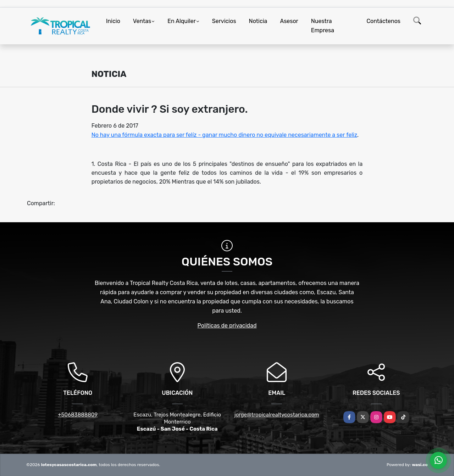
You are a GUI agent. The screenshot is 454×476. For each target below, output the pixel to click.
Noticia (258, 21)
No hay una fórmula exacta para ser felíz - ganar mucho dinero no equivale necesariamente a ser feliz (224, 135)
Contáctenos (383, 21)
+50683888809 (78, 415)
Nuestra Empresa (323, 26)
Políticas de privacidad (227, 326)
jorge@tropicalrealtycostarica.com (277, 415)
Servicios (224, 21)
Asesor (289, 21)
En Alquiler (181, 21)
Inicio (113, 21)
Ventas (142, 21)
